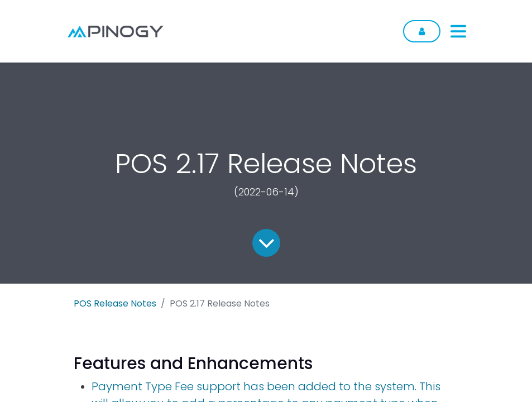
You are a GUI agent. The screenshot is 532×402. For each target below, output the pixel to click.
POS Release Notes (115, 303)
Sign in (422, 31)
